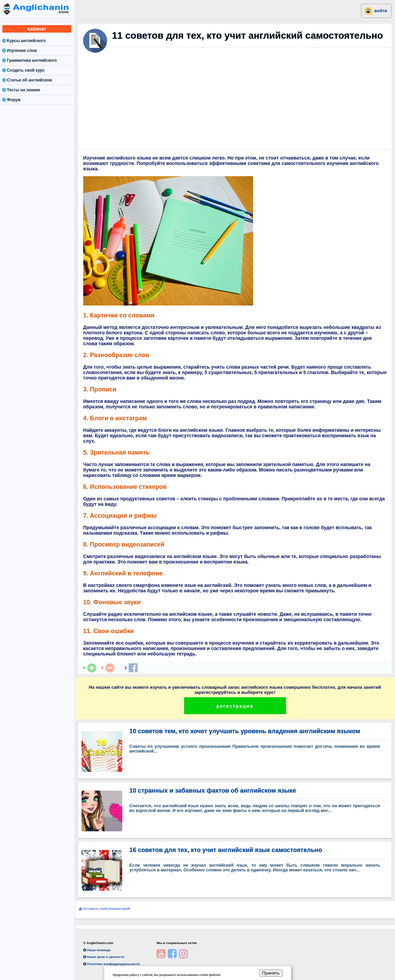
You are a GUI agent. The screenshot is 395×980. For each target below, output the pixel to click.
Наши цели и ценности (104, 957)
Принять (271, 973)
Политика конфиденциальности (111, 964)
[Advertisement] (235, 105)
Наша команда (97, 950)
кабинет (37, 29)
